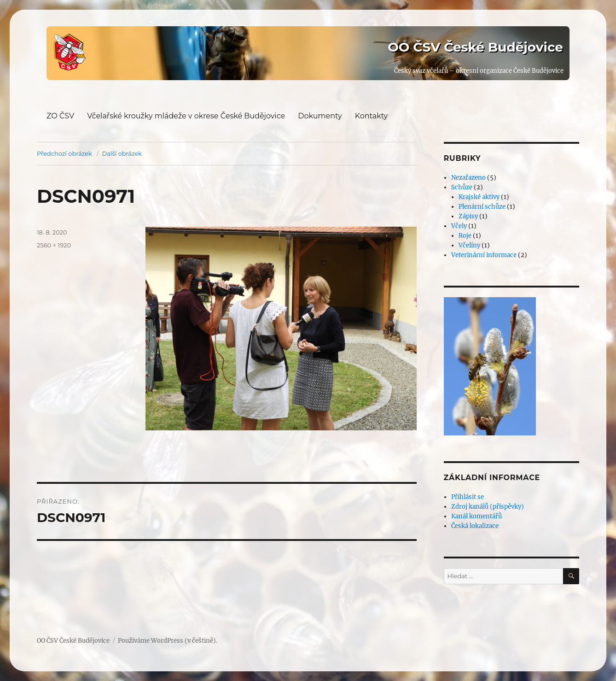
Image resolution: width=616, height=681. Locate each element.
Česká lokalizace (475, 526)
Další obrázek (122, 153)
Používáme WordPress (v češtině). (168, 641)
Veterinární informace (484, 255)
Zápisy (468, 216)
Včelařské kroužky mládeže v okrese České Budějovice (186, 116)
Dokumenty (320, 116)
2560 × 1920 (54, 245)
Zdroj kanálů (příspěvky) (488, 507)
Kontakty (372, 116)
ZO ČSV (60, 116)
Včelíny (469, 245)
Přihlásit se (468, 497)
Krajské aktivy (479, 197)
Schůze (462, 187)
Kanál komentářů (477, 516)
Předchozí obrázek (64, 153)
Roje (465, 236)
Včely (459, 226)
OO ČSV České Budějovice (475, 47)
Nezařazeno (468, 178)
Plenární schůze (482, 207)
